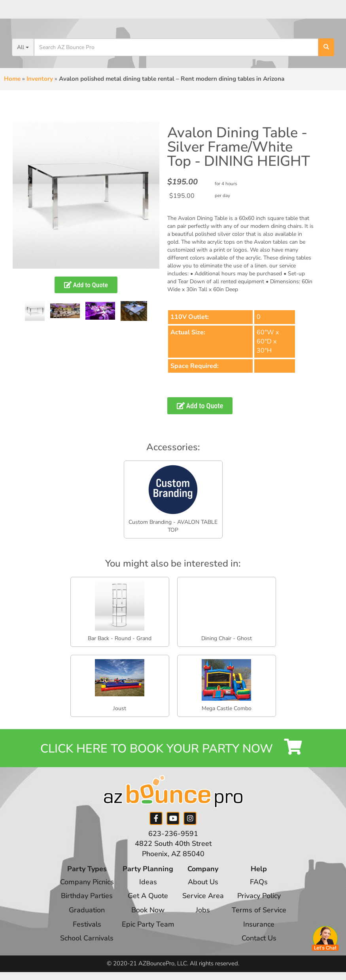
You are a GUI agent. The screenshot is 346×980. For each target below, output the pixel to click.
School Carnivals (87, 938)
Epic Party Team (148, 924)
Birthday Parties (87, 896)
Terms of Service (259, 910)
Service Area (203, 896)
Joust (120, 708)
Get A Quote (148, 896)
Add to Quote (86, 285)
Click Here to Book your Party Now (173, 748)
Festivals (87, 924)
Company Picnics (87, 882)
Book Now (148, 910)
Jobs (203, 910)
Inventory (40, 79)
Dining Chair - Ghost (227, 638)
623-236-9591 (173, 834)
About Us (203, 882)
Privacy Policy (259, 896)
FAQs (259, 882)
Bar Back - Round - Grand (120, 638)
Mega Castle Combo (227, 708)
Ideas (148, 882)
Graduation (87, 910)
